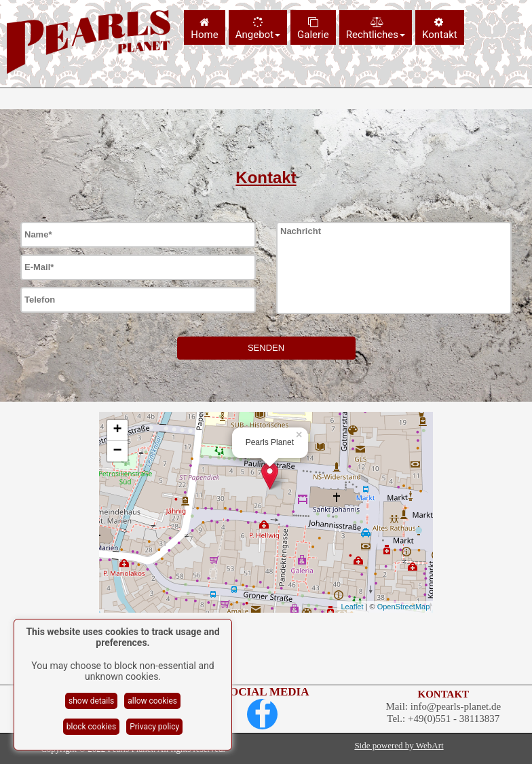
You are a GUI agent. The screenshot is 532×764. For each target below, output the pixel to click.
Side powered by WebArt (399, 745)
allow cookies (152, 701)
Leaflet (352, 607)
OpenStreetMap (404, 607)
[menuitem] (206, 27)
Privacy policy (154, 727)
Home (204, 29)
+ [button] (118, 430)
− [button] (118, 451)
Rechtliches (376, 29)
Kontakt (440, 29)
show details (91, 701)
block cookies (91, 727)
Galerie (313, 29)
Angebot (258, 29)
